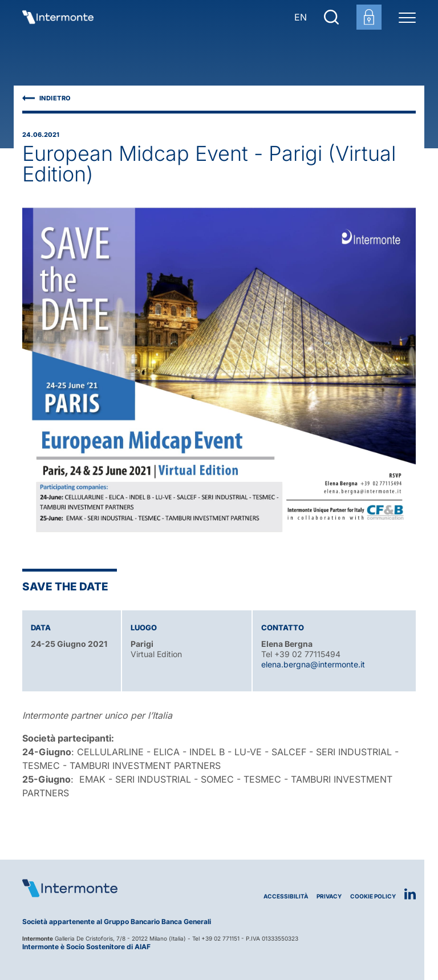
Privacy (329, 896)
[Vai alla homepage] (58, 17)
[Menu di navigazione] (407, 17)
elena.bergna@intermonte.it (313, 664)
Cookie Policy (373, 896)
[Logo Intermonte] (121, 888)
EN (301, 17)
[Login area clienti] (369, 17)
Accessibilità (286, 896)
